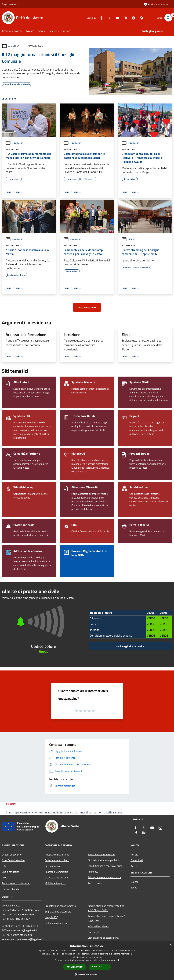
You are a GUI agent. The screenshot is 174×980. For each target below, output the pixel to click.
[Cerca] (168, 18)
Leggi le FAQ (51, 917)
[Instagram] (124, 18)
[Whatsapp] (140, 18)
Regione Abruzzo (11, 4)
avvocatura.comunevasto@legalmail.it (23, 939)
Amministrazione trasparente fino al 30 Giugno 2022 (106, 908)
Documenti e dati (11, 889)
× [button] (170, 945)
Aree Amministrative (13, 860)
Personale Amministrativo (16, 883)
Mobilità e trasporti (55, 883)
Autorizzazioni (95, 883)
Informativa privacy (98, 926)
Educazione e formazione (101, 854)
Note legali (93, 932)
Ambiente (93, 872)
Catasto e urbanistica (56, 877)
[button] (87, 974)
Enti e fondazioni (11, 872)
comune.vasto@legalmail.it (22, 930)
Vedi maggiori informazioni (130, 646)
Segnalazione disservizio (58, 912)
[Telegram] (132, 18)
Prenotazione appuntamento (60, 906)
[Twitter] (108, 18)
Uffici (5, 866)
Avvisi (134, 866)
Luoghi (134, 882)
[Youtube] (116, 18)
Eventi (134, 887)
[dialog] (87, 961)
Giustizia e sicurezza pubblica (103, 860)
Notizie (128, 239)
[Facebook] (100, 18)
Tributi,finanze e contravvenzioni (105, 866)
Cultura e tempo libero (57, 860)
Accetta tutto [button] (75, 967)
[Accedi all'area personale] (156, 4)
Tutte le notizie (87, 307)
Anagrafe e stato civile (57, 855)
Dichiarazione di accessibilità (103, 938)
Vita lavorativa (53, 866)
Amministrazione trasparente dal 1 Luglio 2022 (107, 918)
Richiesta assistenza (56, 923)
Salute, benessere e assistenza (104, 877)
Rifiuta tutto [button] (100, 967)
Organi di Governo (12, 855)
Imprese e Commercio (56, 872)
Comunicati (14, 46)
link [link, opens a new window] (118, 960)
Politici (6, 877)
